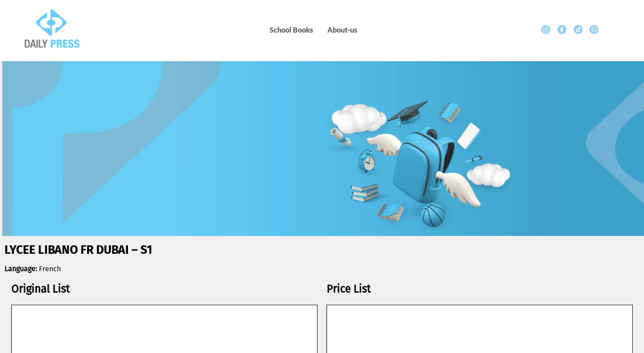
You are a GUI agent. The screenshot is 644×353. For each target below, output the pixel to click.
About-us (342, 30)
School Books (291, 30)
